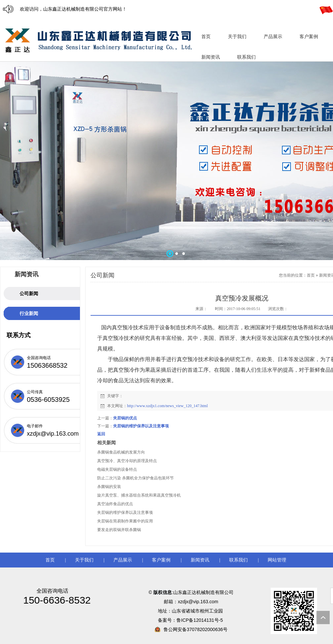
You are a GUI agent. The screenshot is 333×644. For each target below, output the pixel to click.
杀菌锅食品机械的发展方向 (121, 452)
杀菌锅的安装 (109, 487)
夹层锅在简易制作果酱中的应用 (125, 521)
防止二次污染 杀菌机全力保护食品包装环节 (135, 478)
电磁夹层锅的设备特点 (117, 469)
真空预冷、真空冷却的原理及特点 (127, 461)
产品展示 (123, 560)
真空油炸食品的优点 (115, 504)
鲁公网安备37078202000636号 (196, 629)
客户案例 (161, 560)
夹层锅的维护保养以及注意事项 (141, 426)
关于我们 (84, 560)
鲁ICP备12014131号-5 (200, 620)
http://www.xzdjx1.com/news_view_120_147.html (167, 406)
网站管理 (277, 560)
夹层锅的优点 (125, 418)
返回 (101, 434)
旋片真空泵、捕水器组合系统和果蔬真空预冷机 (139, 495)
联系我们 (238, 560)
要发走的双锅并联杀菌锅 (119, 530)
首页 (311, 275)
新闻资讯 (200, 560)
